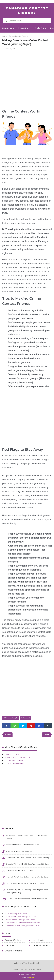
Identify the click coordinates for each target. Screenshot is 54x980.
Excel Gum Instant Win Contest (19, 851)
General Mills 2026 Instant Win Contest (23, 845)
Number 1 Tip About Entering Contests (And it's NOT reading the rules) (28, 891)
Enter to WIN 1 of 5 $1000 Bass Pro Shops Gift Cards (28, 864)
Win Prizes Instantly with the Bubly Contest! (25, 883)
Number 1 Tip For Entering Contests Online (22, 926)
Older (46, 735)
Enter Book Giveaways (14, 763)
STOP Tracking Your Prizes (16, 914)
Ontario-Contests (13, 951)
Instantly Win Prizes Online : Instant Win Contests (27, 877)
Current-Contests (13, 940)
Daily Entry (45, 28)
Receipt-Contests (41, 945)
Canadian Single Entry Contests (20, 870)
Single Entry (28, 28)
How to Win (9, 28)
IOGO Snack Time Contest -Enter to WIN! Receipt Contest (26, 837)
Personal (26, 718)
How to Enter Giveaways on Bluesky (20, 920)
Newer (8, 735)
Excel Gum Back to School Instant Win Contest (27, 899)
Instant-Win (38, 940)
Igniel (31, 978)
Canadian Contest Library (27, 11)
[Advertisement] (27, 78)
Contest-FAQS (11, 718)
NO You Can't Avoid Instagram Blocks (20, 917)
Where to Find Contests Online (17, 757)
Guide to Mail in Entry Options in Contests (22, 923)
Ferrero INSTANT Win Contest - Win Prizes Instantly (28, 858)
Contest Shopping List (14, 760)
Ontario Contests (12, 754)
